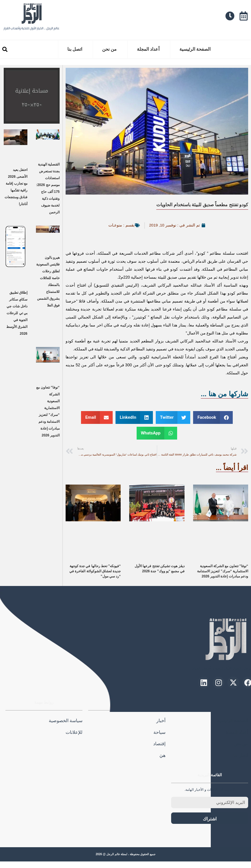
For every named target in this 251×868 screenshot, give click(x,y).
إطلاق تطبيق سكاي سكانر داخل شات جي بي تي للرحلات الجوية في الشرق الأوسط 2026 (17, 313)
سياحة (159, 732)
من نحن (109, 49)
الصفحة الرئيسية (195, 49)
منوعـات (115, 225)
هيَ (162, 755)
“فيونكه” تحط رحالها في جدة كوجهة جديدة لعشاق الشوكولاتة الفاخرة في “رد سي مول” (95, 571)
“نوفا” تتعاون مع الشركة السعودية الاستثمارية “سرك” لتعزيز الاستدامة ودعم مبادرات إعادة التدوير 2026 (223, 571)
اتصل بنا (75, 49)
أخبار (161, 721)
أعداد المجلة (148, 49)
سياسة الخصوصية (66, 721)
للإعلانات (74, 732)
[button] (5, 49)
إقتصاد (159, 744)
